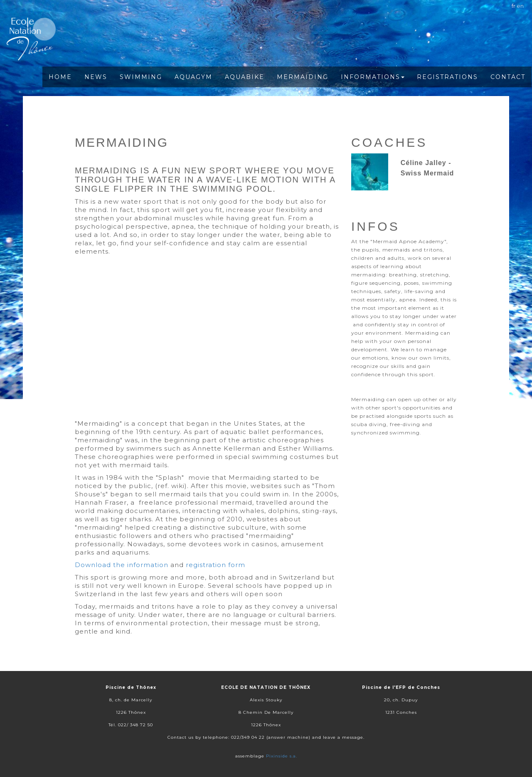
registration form (216, 565)
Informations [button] (373, 77)
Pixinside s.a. (282, 756)
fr (514, 6)
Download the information (122, 565)
